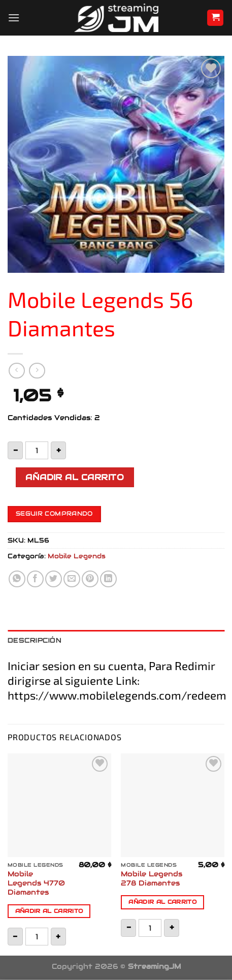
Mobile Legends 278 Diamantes (152, 879)
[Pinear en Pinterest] (90, 579)
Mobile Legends (77, 556)
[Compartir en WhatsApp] (17, 579)
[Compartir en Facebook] (35, 579)
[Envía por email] (72, 579)
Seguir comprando (54, 514)
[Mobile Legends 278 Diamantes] (173, 805)
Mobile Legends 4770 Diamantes (36, 883)
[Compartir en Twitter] (54, 579)
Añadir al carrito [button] (49, 911)
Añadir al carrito (75, 477)
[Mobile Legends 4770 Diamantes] (59, 805)
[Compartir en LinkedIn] (108, 579)
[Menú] (14, 18)
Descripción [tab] (35, 640)
